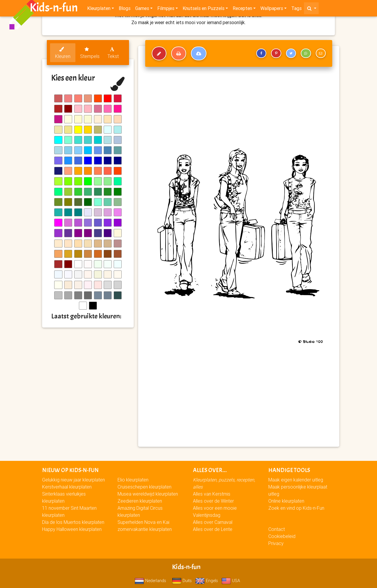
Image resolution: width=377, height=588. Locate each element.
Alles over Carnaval (213, 522)
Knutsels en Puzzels (204, 9)
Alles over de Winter (213, 501)
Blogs (125, 9)
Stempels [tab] (90, 53)
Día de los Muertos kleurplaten (73, 522)
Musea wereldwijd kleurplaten (148, 494)
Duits (182, 581)
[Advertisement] (239, 400)
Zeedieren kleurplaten (140, 501)
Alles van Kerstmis (212, 494)
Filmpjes (166, 9)
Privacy (276, 543)
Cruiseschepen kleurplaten (144, 487)
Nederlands (150, 581)
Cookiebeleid (282, 536)
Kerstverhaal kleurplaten (67, 487)
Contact (277, 529)
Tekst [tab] (113, 53)
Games (142, 9)
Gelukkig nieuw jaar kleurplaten (73, 480)
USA (231, 581)
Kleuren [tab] (63, 53)
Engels (207, 581)
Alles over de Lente (213, 529)
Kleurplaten (99, 9)
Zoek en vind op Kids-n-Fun (296, 508)
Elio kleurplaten (133, 480)
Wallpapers (272, 9)
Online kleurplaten (286, 501)
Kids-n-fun (54, 9)
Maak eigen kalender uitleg (296, 480)
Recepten (242, 9)
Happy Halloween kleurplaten (72, 529)
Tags (296, 9)
